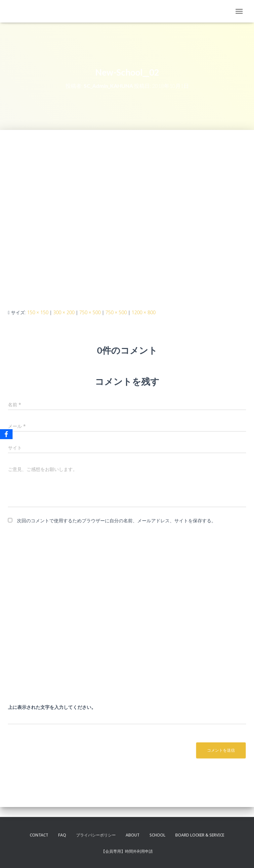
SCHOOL (157, 835)
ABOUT (133, 835)
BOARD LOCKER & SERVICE (200, 835)
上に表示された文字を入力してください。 (52, 707)
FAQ (62, 835)
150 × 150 (38, 312)
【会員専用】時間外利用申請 (127, 851)
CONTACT (39, 835)
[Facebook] (6, 434)
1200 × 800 (144, 312)
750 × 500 (90, 312)
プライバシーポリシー (96, 835)
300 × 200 (64, 312)
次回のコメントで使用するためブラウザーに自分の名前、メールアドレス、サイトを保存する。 (116, 521)
